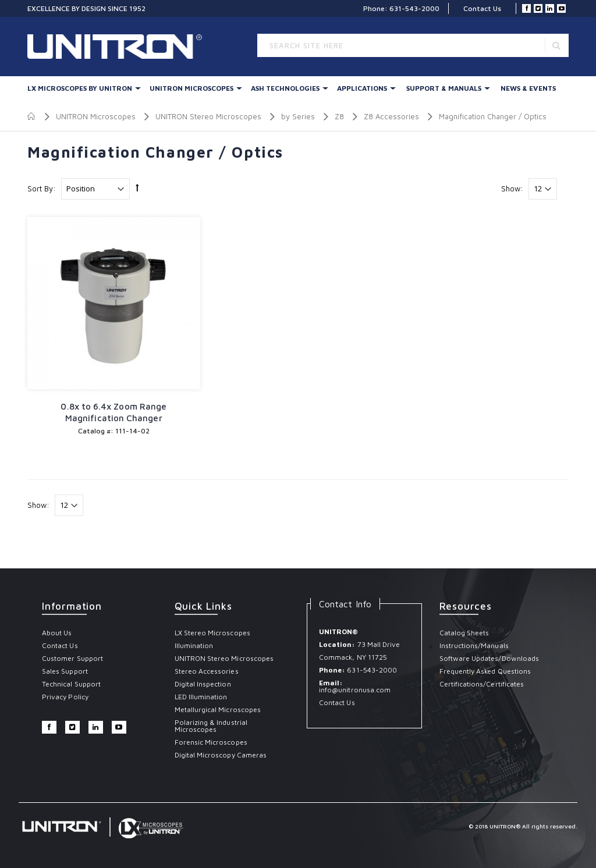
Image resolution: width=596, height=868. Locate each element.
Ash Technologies (285, 88)
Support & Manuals (444, 88)
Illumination (194, 645)
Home (32, 116)
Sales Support (65, 671)
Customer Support (72, 658)
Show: (512, 188)
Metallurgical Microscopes (218, 709)
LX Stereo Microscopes (212, 633)
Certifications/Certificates (482, 684)
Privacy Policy (65, 697)
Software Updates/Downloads (489, 658)
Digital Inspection (203, 684)
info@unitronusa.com (355, 690)
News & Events (528, 88)
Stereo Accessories (207, 671)
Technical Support (71, 684)
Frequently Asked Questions (485, 671)
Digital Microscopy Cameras (221, 755)
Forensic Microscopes (211, 742)
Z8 (339, 116)
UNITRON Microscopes (191, 88)
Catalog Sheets (464, 633)
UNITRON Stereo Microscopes (208, 116)
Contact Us (482, 8)
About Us (57, 633)
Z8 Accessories (391, 116)
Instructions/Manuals (474, 645)
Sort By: (42, 188)
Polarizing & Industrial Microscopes (211, 726)
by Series (298, 116)
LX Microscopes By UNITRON (80, 88)
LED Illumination (201, 697)
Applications (362, 88)
